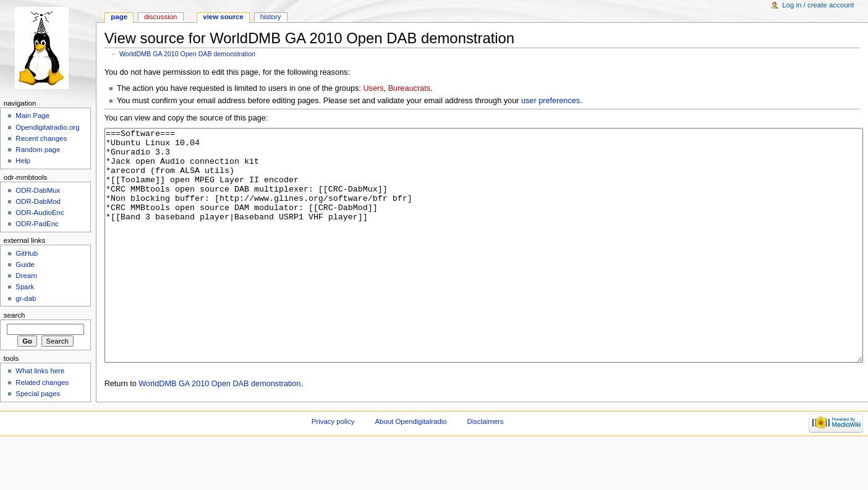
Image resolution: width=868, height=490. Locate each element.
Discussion (160, 17)
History (271, 17)
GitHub (27, 253)
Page (119, 17)
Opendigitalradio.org (47, 127)
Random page (38, 150)
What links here (40, 371)
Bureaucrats (409, 88)
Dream (26, 276)
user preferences (551, 101)
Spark (25, 287)
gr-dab (26, 298)
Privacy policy (333, 468)
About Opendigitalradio (411, 468)
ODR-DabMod (38, 201)
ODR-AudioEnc (40, 213)
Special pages (38, 394)
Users (373, 88)
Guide (25, 264)
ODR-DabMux (38, 190)
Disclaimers (486, 468)
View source (223, 17)
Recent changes (41, 138)
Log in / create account (818, 5)
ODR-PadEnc (37, 224)
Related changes (42, 382)
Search (15, 315)
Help (23, 161)
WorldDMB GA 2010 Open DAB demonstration (187, 54)
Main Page (32, 116)
